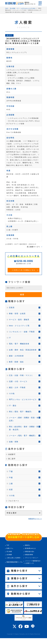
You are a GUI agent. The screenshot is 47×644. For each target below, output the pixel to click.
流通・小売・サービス (18, 381)
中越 (11, 477)
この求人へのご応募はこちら (23, 270)
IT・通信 (13, 406)
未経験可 (12, 454)
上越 (11, 484)
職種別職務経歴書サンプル (15, 562)
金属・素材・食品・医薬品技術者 (23, 350)
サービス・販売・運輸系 (19, 320)
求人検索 (9, 552)
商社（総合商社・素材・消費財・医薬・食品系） (24, 428)
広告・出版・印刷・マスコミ (21, 375)
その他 (12, 393)
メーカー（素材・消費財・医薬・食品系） (24, 419)
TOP (8, 545)
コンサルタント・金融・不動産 (22, 332)
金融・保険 (14, 442)
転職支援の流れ (30, 552)
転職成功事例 (29, 555)
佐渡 (11, 490)
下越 (11, 471)
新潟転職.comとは (30, 548)
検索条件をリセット (35, 519)
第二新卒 (12, 459)
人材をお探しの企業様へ (14, 558)
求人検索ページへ (33, 247)
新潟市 (9, 35)
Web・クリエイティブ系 (19, 326)
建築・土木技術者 (16, 356)
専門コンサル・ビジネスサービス (23, 399)
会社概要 (9, 555)
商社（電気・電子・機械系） (21, 412)
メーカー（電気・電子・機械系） (23, 436)
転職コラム (10, 548)
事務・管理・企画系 (17, 314)
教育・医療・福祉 (16, 362)
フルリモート (14, 501)
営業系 (12, 308)
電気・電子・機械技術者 (19, 344)
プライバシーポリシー (32, 558)
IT (10, 338)
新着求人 (28, 545)
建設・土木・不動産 (17, 387)
